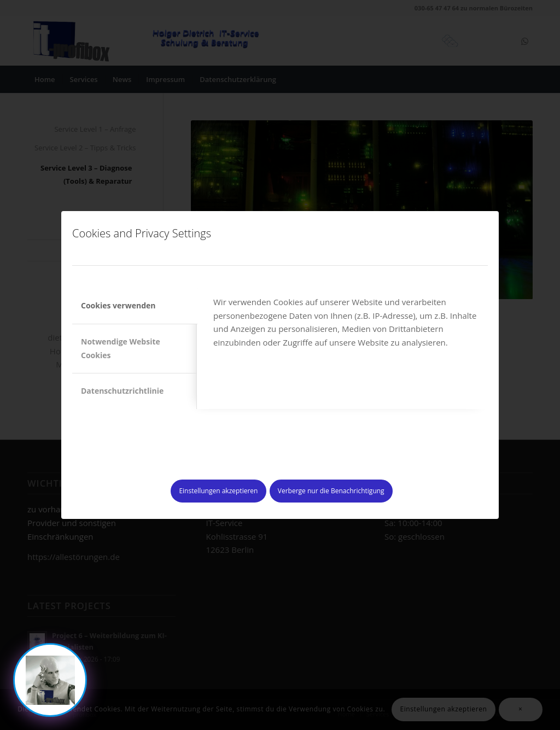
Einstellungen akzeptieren (218, 491)
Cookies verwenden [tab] (118, 305)
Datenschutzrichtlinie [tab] (122, 391)
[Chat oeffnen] (50, 680)
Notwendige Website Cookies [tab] (121, 348)
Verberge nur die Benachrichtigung (331, 491)
